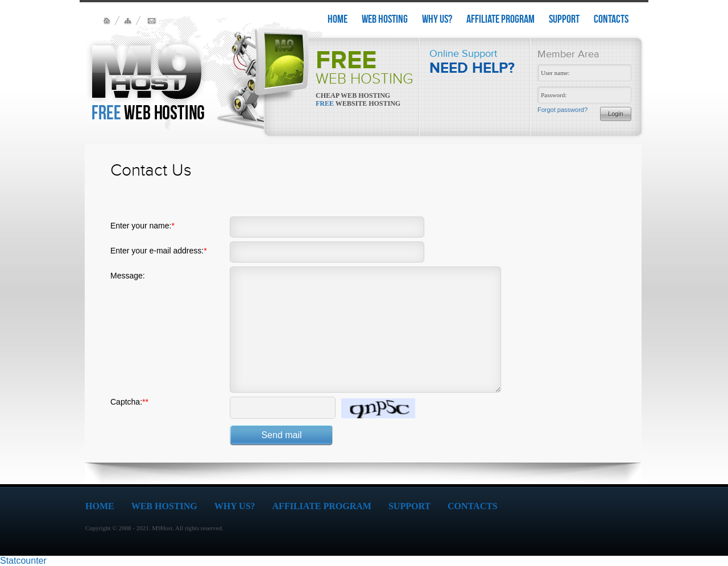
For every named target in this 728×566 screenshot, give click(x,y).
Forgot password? (562, 110)
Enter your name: (142, 226)
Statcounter (23, 561)
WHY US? (437, 19)
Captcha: (129, 402)
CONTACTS (611, 19)
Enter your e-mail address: (159, 251)
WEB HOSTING (385, 19)
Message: (128, 276)
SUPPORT (564, 19)
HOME (338, 19)
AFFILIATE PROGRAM (500, 19)
